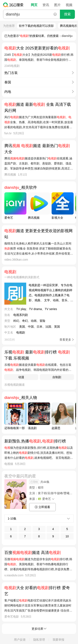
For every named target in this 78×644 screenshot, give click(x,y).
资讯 (46, 5)
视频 (69, 5)
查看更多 (65, 340)
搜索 (67, 14)
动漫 (21, 377)
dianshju (67, 36)
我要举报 (58, 640)
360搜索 (14, 5)
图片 (57, 5)
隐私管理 (39, 640)
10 (67, 536)
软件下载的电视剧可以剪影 (36, 26)
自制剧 (57, 377)
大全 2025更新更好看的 (37, 48)
